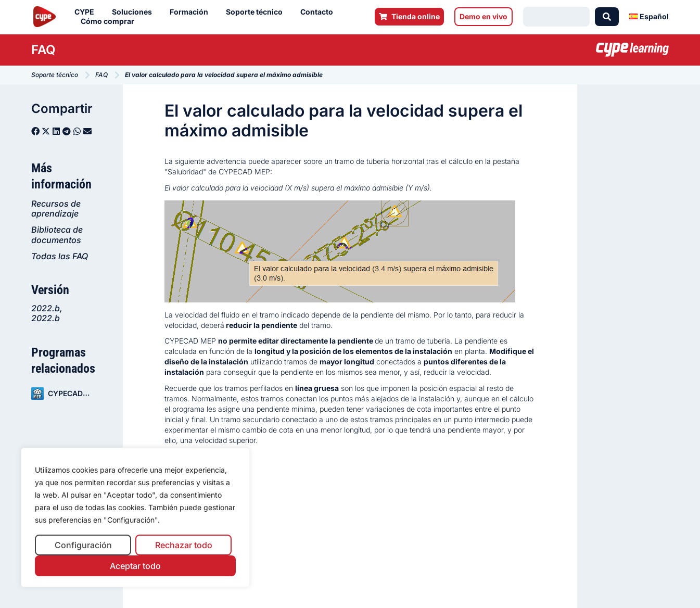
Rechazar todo (184, 545)
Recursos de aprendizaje (56, 208)
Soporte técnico (257, 12)
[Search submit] (607, 17)
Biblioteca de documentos (57, 235)
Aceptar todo (135, 566)
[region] (135, 518)
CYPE (87, 12)
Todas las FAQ (60, 256)
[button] (35, 131)
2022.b (46, 308)
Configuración (83, 545)
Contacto (319, 12)
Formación (192, 12)
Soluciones (135, 12)
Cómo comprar (110, 21)
